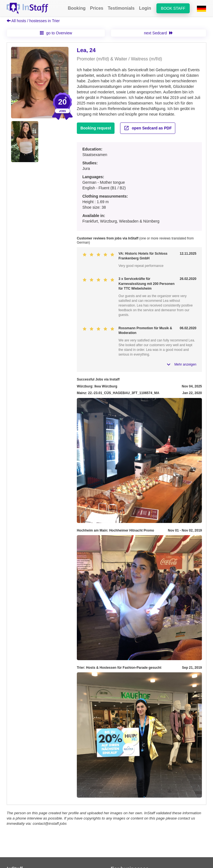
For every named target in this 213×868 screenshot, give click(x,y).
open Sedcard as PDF (148, 128)
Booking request (96, 128)
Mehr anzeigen (185, 364)
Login (145, 8)
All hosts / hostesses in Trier (33, 21)
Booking (77, 8)
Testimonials (121, 8)
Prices (97, 8)
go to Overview (56, 33)
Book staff (173, 8)
